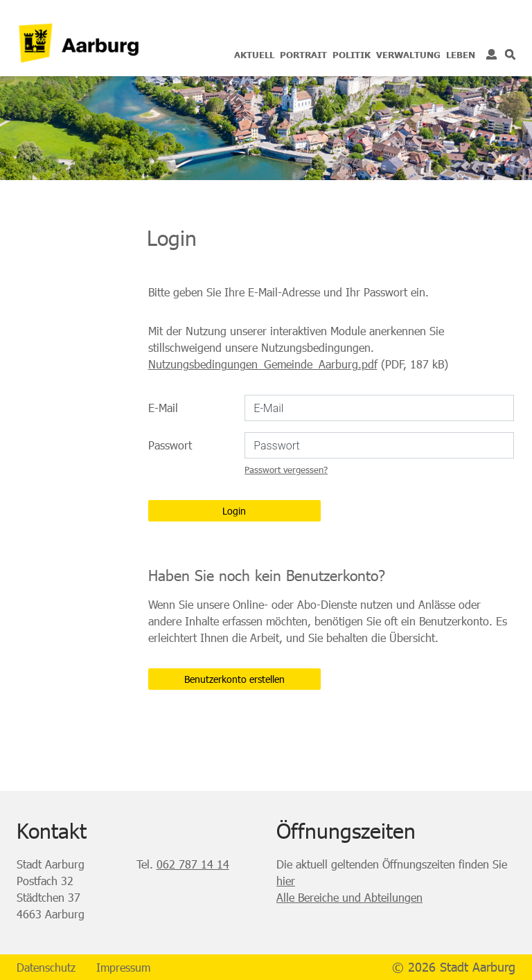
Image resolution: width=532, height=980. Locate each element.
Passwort (170, 445)
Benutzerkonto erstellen (234, 679)
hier (286, 881)
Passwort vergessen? (286, 470)
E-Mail (163, 408)
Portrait (303, 55)
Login (491, 54)
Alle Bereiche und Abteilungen (349, 897)
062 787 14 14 (193, 864)
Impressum (123, 967)
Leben (461, 55)
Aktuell (254, 55)
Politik (352, 55)
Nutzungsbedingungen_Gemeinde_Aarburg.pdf (263, 364)
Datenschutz (46, 967)
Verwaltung (408, 55)
